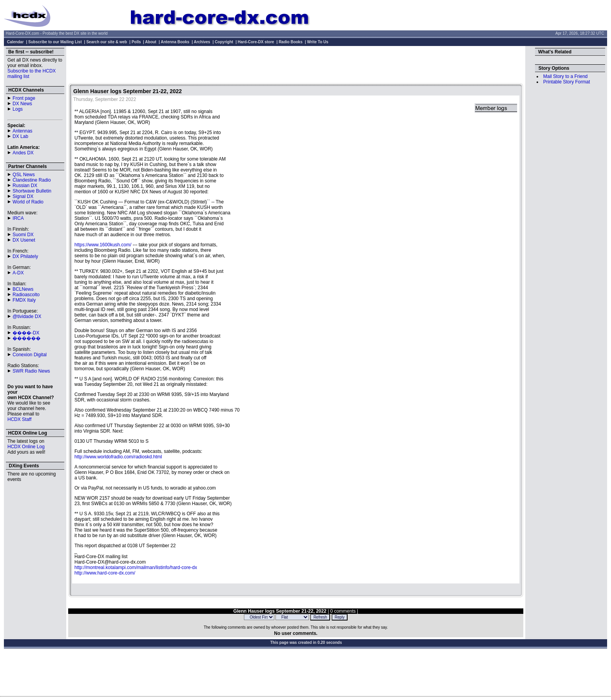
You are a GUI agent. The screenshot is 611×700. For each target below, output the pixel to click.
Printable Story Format (567, 82)
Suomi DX (23, 235)
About (151, 42)
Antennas (22, 131)
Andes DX (23, 153)
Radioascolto (26, 295)
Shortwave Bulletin (32, 191)
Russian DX (25, 186)
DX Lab (20, 136)
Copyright (224, 42)
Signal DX (23, 196)
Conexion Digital (29, 355)
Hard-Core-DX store (256, 42)
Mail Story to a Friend (565, 76)
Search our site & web (106, 42)
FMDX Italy (24, 300)
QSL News (24, 175)
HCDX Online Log (26, 447)
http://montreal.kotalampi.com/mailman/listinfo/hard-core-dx (136, 567)
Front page (24, 98)
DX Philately (25, 256)
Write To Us (318, 42)
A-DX (18, 273)
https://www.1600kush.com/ (103, 245)
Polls (136, 42)
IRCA (18, 218)
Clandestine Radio (32, 180)
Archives (202, 42)
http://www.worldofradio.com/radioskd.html (118, 457)
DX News (22, 104)
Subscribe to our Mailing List (55, 42)
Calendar (15, 42)
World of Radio (28, 202)
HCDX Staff (19, 419)
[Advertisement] (296, 65)
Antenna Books (175, 42)
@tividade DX (27, 316)
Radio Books (290, 42)
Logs (18, 109)
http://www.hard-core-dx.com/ (105, 573)
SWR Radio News (31, 371)
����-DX (26, 333)
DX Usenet (24, 240)
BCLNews (23, 289)
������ (26, 338)
